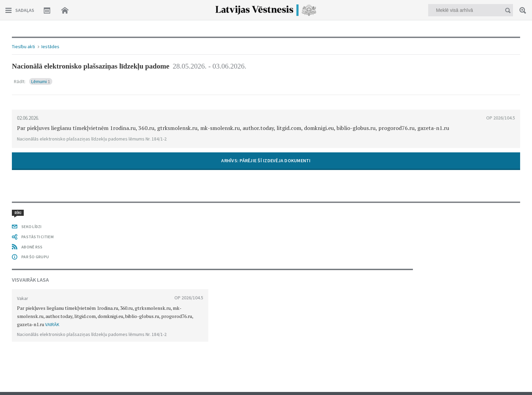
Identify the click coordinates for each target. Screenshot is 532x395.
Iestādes (50, 46)
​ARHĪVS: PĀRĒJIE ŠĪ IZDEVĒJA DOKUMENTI (266, 161)
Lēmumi (41, 81)
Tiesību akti (23, 46)
